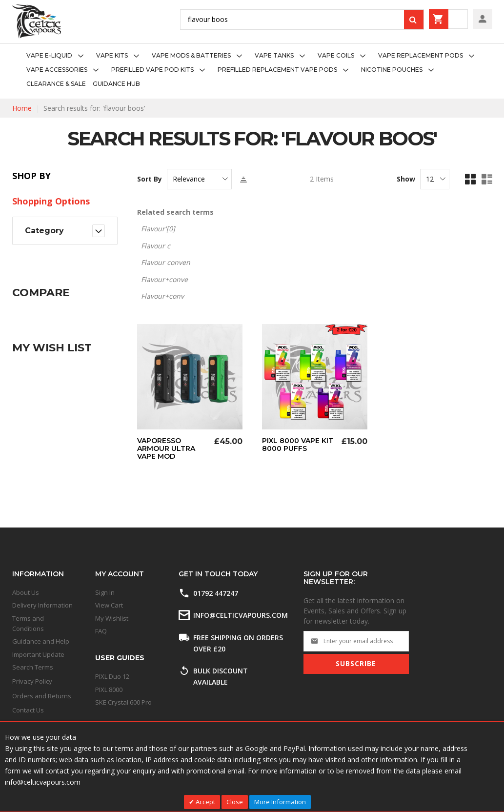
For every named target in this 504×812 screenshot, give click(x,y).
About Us (26, 592)
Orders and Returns (42, 696)
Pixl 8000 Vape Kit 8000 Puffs (298, 445)
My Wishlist (112, 618)
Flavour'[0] (158, 229)
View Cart (109, 605)
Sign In (105, 592)
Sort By (150, 179)
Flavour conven (166, 262)
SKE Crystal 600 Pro (123, 702)
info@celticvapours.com (241, 615)
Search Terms (33, 667)
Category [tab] (44, 231)
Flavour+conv (162, 296)
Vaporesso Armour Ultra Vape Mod (166, 448)
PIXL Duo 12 (112, 676)
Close (235, 802)
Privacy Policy (32, 681)
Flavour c (156, 246)
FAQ (101, 631)
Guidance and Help (41, 641)
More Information (280, 802)
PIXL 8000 (109, 690)
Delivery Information (42, 605)
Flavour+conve (164, 279)
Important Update (38, 654)
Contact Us (28, 710)
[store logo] (37, 21)
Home (22, 108)
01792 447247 (216, 593)
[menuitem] (58, 56)
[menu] (252, 70)
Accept (205, 802)
